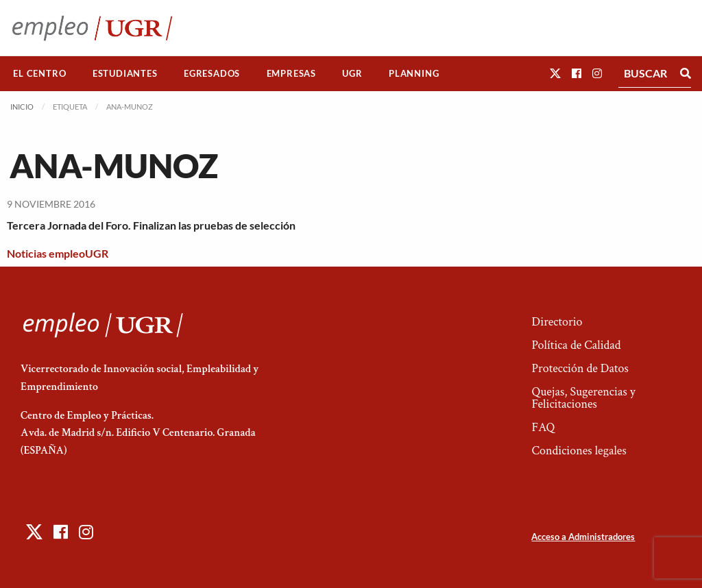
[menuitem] (40, 74)
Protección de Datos (580, 368)
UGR (352, 73)
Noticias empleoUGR (58, 253)
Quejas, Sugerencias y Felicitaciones (583, 398)
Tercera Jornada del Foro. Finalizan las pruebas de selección (151, 225)
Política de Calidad (576, 345)
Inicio (22, 107)
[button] (555, 73)
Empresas (291, 73)
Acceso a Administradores (583, 537)
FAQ (543, 427)
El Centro (39, 73)
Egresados (212, 73)
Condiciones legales (579, 451)
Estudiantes (125, 73)
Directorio (557, 322)
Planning (414, 73)
